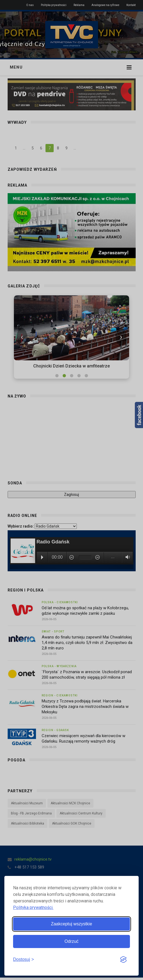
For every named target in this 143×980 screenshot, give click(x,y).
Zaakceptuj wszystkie (71, 924)
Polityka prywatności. (33, 907)
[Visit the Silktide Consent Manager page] (123, 960)
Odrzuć (72, 941)
